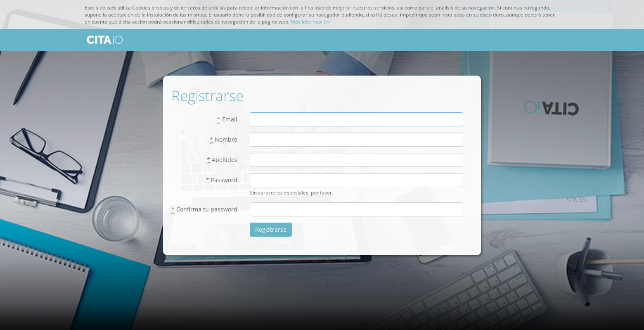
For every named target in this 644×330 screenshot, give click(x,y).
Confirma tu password (204, 209)
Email (227, 119)
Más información (310, 22)
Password (222, 180)
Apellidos (222, 160)
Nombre (224, 140)
